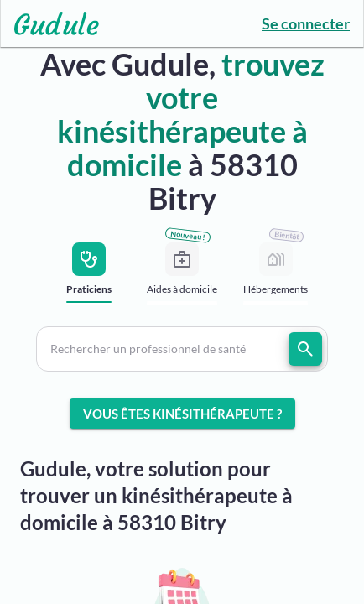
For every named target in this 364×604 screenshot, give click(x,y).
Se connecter (306, 23)
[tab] (88, 277)
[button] (182, 349)
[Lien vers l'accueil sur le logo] (50, 23)
